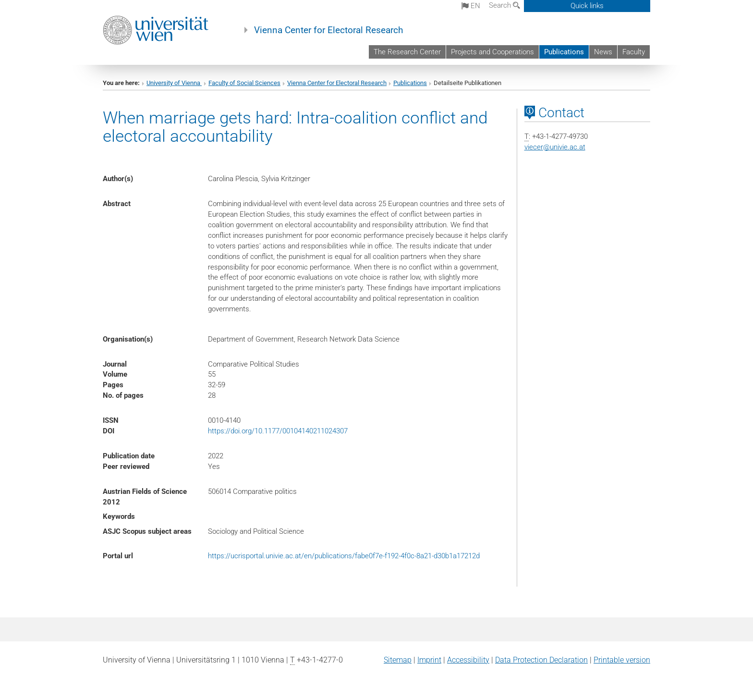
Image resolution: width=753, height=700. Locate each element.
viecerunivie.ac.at (555, 147)
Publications (564, 52)
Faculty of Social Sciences (244, 83)
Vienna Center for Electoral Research (328, 30)
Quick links (587, 6)
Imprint (429, 660)
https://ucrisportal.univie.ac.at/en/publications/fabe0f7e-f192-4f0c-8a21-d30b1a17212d (344, 556)
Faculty (634, 52)
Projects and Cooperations (492, 52)
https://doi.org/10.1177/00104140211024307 (278, 431)
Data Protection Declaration (541, 660)
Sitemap (398, 660)
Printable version (622, 660)
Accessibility (468, 660)
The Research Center (407, 52)
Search (504, 5)
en (471, 6)
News (603, 52)
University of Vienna (174, 83)
